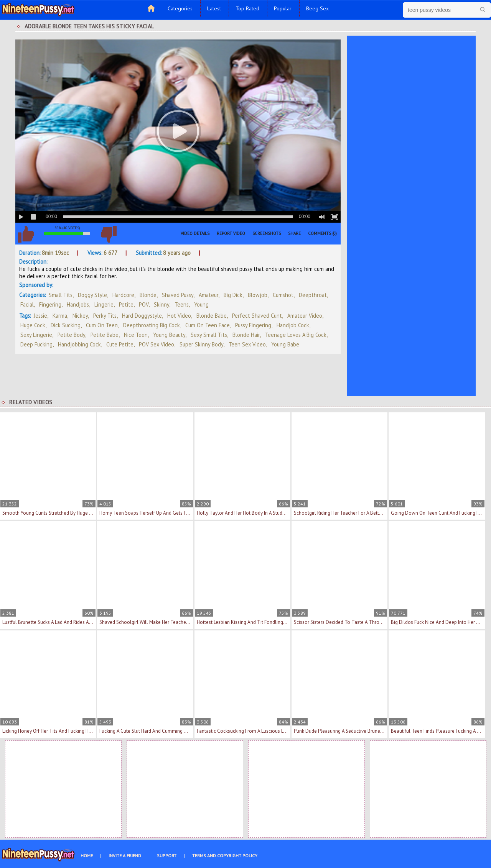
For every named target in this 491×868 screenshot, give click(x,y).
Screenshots (267, 233)
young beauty (169, 335)
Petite (126, 304)
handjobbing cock (79, 344)
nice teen (136, 335)
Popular (283, 8)
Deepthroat (313, 295)
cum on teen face (208, 325)
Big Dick (233, 295)
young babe (285, 344)
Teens (182, 304)
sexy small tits (209, 335)
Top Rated (247, 8)
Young (201, 304)
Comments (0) (322, 233)
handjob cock (293, 325)
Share (294, 233)
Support (167, 856)
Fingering (50, 304)
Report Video (231, 233)
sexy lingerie (36, 335)
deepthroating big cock (152, 325)
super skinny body (201, 344)
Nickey (80, 316)
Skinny (161, 304)
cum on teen (102, 325)
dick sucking (66, 325)
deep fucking (36, 344)
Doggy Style (92, 295)
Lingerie (104, 304)
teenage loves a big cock (296, 335)
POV (144, 304)
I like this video (26, 234)
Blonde (148, 295)
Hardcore (123, 295)
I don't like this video (109, 234)
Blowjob (258, 295)
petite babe (105, 335)
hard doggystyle (142, 316)
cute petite (120, 344)
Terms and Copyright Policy (225, 856)
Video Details (195, 233)
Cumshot (283, 295)
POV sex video (157, 344)
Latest (214, 8)
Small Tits (61, 295)
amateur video (305, 316)
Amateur (208, 295)
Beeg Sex (317, 8)
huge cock (33, 325)
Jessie (40, 316)
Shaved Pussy (178, 295)
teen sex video (247, 344)
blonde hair (246, 335)
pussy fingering (253, 325)
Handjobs (78, 304)
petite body (71, 335)
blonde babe (212, 316)
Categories (180, 8)
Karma (60, 316)
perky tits (105, 316)
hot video (179, 316)
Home (87, 856)
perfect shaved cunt (257, 316)
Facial (27, 304)
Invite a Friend (125, 856)
